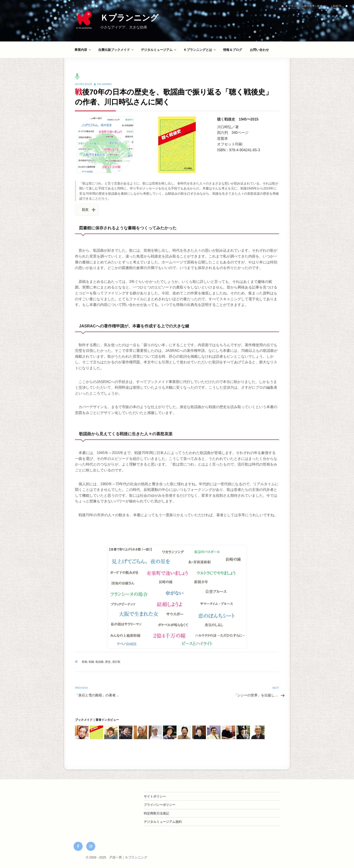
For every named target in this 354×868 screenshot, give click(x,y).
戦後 (91, 662)
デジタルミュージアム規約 (163, 822)
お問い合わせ (259, 50)
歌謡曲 (100, 662)
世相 (84, 662)
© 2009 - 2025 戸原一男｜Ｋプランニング (117, 857)
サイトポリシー (155, 796)
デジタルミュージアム (159, 50)
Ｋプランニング (129, 18)
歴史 (108, 662)
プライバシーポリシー (160, 805)
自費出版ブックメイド (116, 50)
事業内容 (83, 50)
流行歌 (116, 662)
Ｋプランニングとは (200, 50)
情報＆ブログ (233, 50)
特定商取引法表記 (156, 813)
